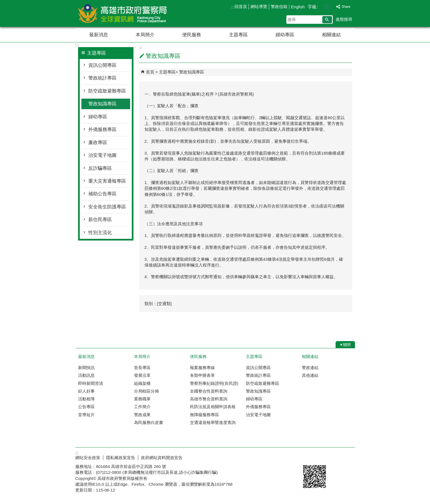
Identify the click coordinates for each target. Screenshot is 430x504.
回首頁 (241, 7)
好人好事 (86, 391)
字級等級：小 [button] (320, 7)
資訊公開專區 (102, 65)
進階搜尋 (344, 19)
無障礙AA (335, 457)
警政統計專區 (102, 78)
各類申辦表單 (202, 375)
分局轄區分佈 (146, 391)
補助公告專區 (102, 194)
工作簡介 (142, 407)
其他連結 (310, 375)
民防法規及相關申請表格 (213, 407)
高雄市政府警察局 (122, 13)
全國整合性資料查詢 (209, 391)
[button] (327, 20)
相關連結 (331, 35)
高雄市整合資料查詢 (209, 399)
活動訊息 (86, 375)
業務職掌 (142, 399)
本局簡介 (145, 35)
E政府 (307, 456)
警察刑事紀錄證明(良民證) (214, 383)
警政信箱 (279, 7)
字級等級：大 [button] (332, 7)
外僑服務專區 (102, 130)
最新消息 (99, 35)
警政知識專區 (102, 104)
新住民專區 (100, 220)
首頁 (150, 72)
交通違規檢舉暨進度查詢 (213, 422)
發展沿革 (142, 375)
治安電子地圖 (102, 155)
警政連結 (310, 368)
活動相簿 (86, 399)
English (298, 7)
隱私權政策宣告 (121, 458)
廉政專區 (98, 143)
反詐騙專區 (100, 168)
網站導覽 (259, 7)
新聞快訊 (86, 368)
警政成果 (142, 415)
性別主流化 (100, 233)
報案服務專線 (202, 368)
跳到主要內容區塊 (3, 3)
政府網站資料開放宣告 (162, 458)
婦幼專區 (285, 35)
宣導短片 (86, 415)
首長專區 (142, 368)
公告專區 (86, 407)
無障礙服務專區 (204, 415)
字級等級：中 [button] (326, 7)
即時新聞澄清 (91, 383)
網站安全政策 (88, 458)
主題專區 (238, 35)
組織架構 (142, 383)
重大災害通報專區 (107, 181)
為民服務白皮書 (149, 422)
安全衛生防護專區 (107, 207)
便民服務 (192, 35)
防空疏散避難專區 (107, 91)
